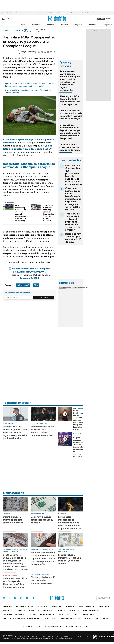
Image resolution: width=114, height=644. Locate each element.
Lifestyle (34, 611)
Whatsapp (34, 598)
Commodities (76, 287)
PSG (36, 285)
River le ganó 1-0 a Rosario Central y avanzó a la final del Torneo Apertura (70, 100)
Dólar (23, 25)
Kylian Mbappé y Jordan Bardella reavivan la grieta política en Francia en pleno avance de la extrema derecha (30, 85)
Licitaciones (102, 619)
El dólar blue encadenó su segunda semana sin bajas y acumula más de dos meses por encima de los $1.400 (43, 558)
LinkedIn (21, 598)
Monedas (63, 287)
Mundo (61, 611)
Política (64, 25)
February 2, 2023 (29, 278)
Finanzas (51, 25)
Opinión (93, 25)
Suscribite (44, 298)
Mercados (104, 607)
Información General (14, 615)
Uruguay (106, 25)
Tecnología (65, 615)
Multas (88, 619)
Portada (7, 607)
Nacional (48, 611)
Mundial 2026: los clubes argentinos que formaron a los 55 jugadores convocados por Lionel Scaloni (15, 432)
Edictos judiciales (71, 619)
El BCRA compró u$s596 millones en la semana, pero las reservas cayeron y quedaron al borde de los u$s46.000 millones (15, 562)
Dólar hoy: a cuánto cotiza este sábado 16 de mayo (42, 520)
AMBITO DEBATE (78, 626)
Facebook (10, 598)
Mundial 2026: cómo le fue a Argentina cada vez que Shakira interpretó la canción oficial (78, 420)
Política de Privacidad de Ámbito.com (22, 619)
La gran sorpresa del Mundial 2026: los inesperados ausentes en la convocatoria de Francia (79, 447)
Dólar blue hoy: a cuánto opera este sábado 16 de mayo (70, 147)
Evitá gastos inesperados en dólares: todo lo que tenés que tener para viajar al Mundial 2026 (70, 523)
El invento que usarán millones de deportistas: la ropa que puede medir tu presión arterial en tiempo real (70, 132)
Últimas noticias (25, 607)
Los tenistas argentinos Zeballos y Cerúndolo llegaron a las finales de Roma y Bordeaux (48, 213)
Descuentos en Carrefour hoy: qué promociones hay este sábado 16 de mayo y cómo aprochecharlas (74, 175)
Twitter (4, 598)
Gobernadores (61, 13)
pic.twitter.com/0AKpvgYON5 (29, 272)
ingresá (109, 19)
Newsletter (104, 598)
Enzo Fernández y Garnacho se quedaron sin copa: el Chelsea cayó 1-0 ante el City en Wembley (22, 213)
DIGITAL (32, 626)
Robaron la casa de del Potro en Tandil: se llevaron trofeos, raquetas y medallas (42, 431)
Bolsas (69, 287)
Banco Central (30, 13)
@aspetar (45, 269)
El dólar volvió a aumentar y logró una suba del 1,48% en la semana (69, 559)
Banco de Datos (86, 607)
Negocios (78, 25)
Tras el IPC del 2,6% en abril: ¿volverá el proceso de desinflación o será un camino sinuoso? (73, 222)
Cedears (84, 287)
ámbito (6, 31)
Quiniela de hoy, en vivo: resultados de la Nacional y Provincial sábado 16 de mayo (71, 115)
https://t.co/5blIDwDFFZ (26, 269)
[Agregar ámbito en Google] (28, 52)
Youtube (27, 598)
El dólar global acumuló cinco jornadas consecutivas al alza (43, 580)
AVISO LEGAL (51, 619)
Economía (36, 25)
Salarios (19, 13)
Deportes (17, 31)
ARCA (50, 13)
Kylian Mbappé (28, 31)
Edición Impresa (91, 611)
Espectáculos (47, 615)
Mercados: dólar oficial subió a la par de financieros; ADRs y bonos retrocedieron (15, 583)
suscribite (101, 19)
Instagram (15, 598)
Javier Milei (84, 13)
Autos (33, 615)
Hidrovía (73, 13)
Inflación (95, 13)
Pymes (42, 13)
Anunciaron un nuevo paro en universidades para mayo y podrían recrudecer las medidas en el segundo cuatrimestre (70, 81)
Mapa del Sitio (90, 615)
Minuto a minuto (11, 575)
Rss (77, 615)
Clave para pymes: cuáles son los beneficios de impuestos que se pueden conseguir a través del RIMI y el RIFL (73, 199)
